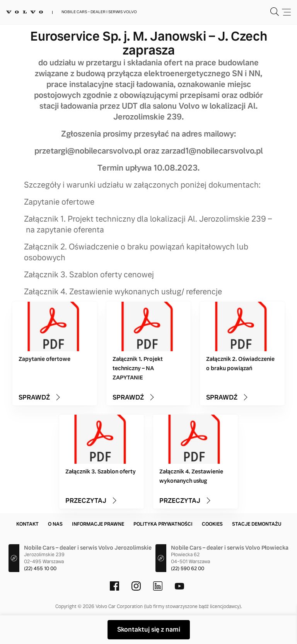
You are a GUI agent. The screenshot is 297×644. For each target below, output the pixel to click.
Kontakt (27, 524)
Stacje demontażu (257, 524)
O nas (55, 524)
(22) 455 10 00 (40, 569)
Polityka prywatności (163, 524)
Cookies (212, 524)
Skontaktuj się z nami (149, 629)
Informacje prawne (98, 524)
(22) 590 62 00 (188, 569)
